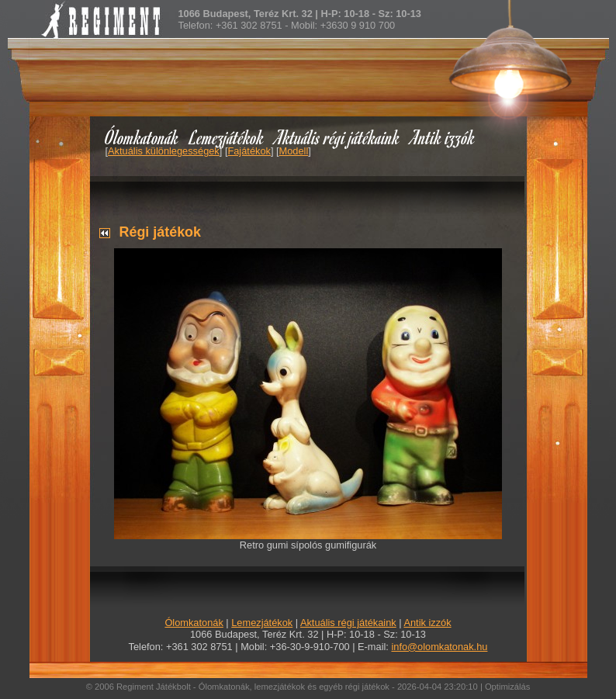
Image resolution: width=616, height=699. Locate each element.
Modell (294, 151)
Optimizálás (507, 687)
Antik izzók (443, 137)
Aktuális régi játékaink (337, 137)
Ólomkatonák (142, 137)
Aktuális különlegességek (164, 151)
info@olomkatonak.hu (439, 647)
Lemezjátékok (227, 137)
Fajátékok (249, 151)
